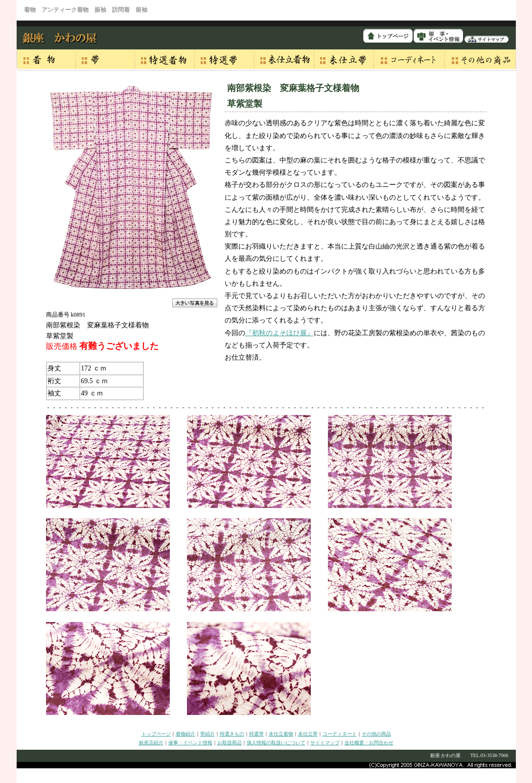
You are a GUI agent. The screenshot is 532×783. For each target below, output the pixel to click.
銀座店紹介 (151, 743)
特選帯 (256, 734)
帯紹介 (208, 734)
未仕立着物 (281, 734)
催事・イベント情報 (190, 743)
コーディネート (340, 734)
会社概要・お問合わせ (369, 743)
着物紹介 (185, 734)
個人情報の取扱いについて (276, 743)
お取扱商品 (230, 743)
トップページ (156, 734)
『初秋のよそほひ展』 (279, 333)
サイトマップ (325, 743)
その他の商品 (376, 734)
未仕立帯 (308, 734)
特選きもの (232, 734)
